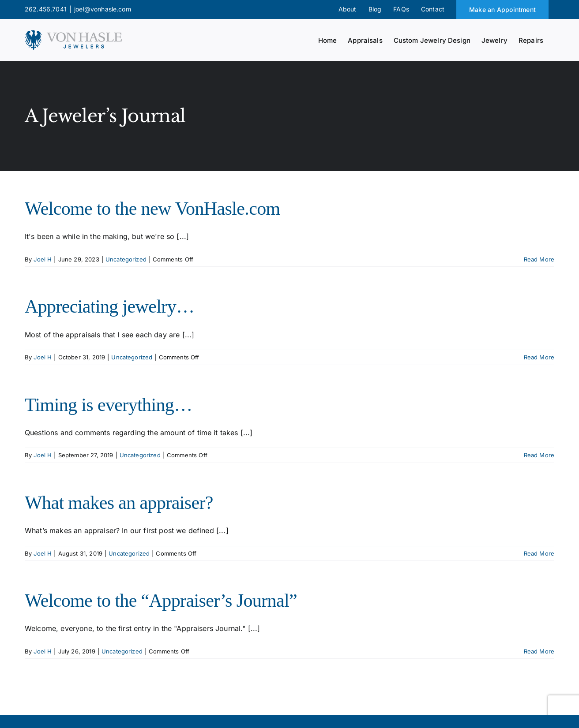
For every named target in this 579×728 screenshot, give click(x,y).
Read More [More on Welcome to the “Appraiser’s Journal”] (539, 651)
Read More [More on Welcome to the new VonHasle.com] (539, 259)
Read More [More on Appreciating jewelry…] (539, 357)
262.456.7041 (46, 9)
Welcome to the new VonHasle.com (152, 209)
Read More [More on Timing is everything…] (539, 455)
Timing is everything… (109, 405)
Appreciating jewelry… (109, 306)
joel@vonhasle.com (103, 9)
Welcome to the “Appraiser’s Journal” (161, 601)
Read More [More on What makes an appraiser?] (539, 553)
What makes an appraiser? (119, 503)
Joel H (43, 259)
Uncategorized (126, 259)
